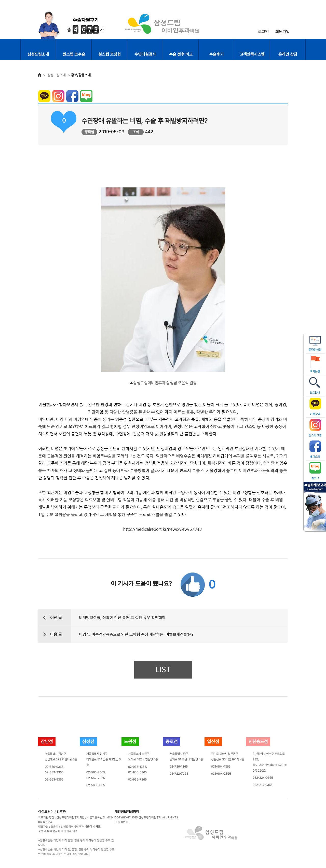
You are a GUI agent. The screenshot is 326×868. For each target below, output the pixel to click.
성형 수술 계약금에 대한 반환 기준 (58, 831)
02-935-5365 (137, 772)
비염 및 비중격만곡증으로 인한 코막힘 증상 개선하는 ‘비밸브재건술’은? (136, 634)
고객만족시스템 (252, 54)
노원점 (130, 741)
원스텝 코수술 (74, 54)
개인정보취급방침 (127, 812)
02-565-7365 (96, 772)
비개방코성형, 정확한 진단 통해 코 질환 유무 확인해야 (122, 618)
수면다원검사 (145, 54)
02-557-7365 (96, 778)
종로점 (172, 741)
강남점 (47, 741)
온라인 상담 (288, 54)
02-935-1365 (137, 767)
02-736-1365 (179, 767)
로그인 (263, 32)
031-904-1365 (221, 767)
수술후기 (216, 54)
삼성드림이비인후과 (52, 812)
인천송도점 (258, 741)
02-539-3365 (54, 772)
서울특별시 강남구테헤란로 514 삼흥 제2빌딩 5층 (104, 759)
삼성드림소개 (38, 54)
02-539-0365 (54, 767)
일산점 (213, 741)
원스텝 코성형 (110, 54)
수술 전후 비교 (181, 54)
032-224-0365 (263, 778)
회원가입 (282, 32)
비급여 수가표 (93, 827)
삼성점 (88, 741)
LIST (163, 670)
